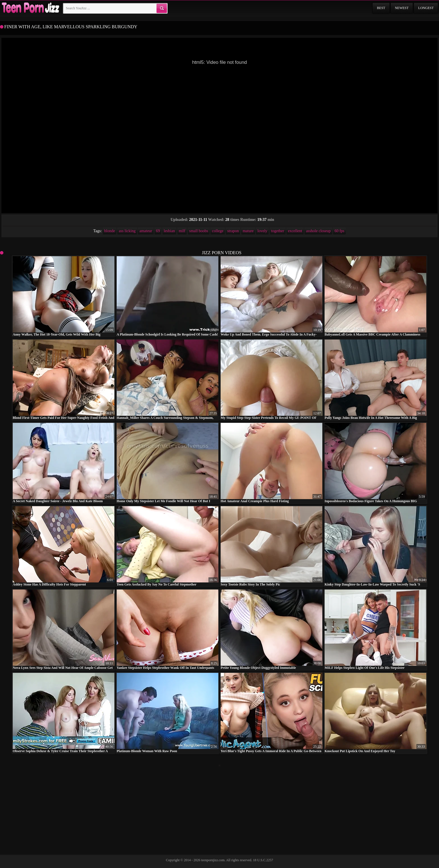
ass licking (127, 231)
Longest (426, 8)
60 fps (339, 231)
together (278, 231)
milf (182, 231)
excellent (295, 231)
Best (381, 8)
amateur (146, 231)
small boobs (199, 231)
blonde (110, 231)
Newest (402, 8)
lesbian (169, 231)
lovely (262, 231)
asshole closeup (318, 231)
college (218, 231)
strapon (233, 231)
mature (248, 231)
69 (158, 231)
